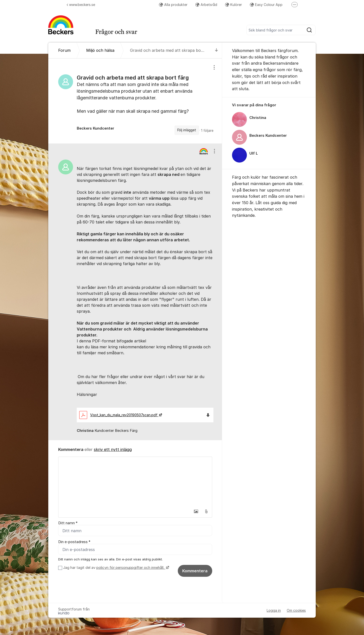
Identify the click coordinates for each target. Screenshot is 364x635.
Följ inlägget (187, 130)
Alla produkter (173, 5)
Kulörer (234, 5)
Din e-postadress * (74, 542)
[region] (135, 101)
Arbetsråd (206, 5)
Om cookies (296, 610)
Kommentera (195, 571)
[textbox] (135, 482)
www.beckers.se (81, 5)
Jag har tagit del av (116, 568)
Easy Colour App (266, 5)
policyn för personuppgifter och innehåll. (131, 568)
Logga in (274, 610)
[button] (196, 511)
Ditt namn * (68, 523)
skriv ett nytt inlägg (113, 449)
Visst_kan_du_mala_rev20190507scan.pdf (119, 415)
